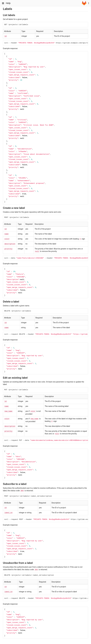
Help (8, 3)
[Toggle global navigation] (3, 3)
